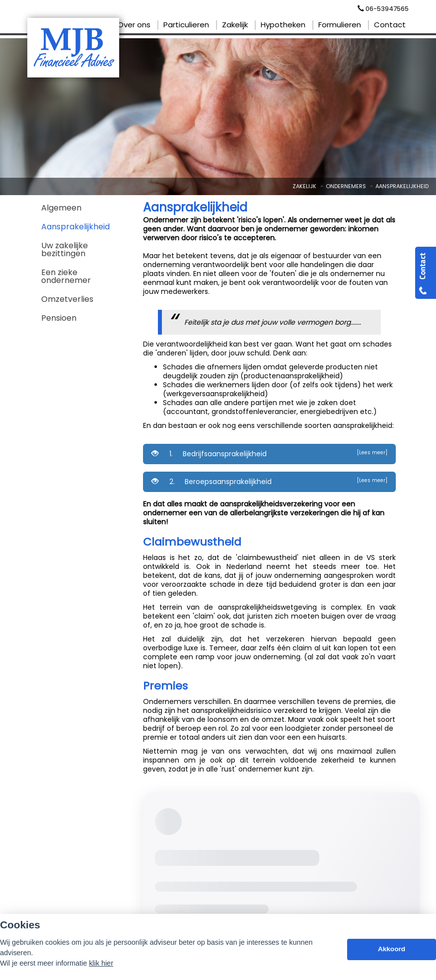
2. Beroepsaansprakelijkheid (269, 482)
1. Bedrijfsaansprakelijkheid (269, 454)
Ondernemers (346, 186)
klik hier (101, 963)
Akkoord (392, 949)
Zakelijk (304, 186)
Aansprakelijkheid (402, 186)
